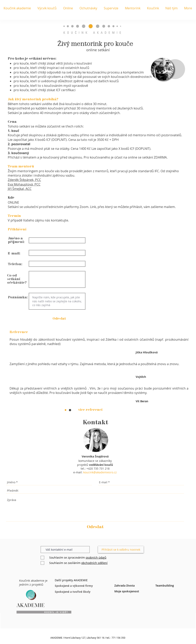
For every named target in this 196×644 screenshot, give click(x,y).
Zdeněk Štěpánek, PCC (24, 180)
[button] (59, 319)
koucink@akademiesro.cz (100, 472)
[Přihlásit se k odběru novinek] (121, 550)
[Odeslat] (95, 527)
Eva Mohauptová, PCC (24, 184)
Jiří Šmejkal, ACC (20, 189)
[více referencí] (90, 410)
